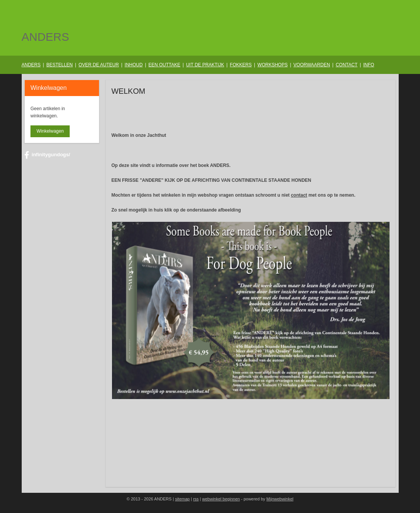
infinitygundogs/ (47, 155)
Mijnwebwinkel (280, 499)
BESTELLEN (60, 65)
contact (299, 195)
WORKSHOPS (272, 65)
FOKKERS (241, 65)
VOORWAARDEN (312, 65)
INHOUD (133, 65)
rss (196, 499)
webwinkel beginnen (221, 499)
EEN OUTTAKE (164, 65)
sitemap (183, 499)
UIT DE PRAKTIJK (205, 65)
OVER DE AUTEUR (99, 65)
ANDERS (31, 65)
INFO (369, 65)
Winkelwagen (50, 131)
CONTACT (347, 65)
